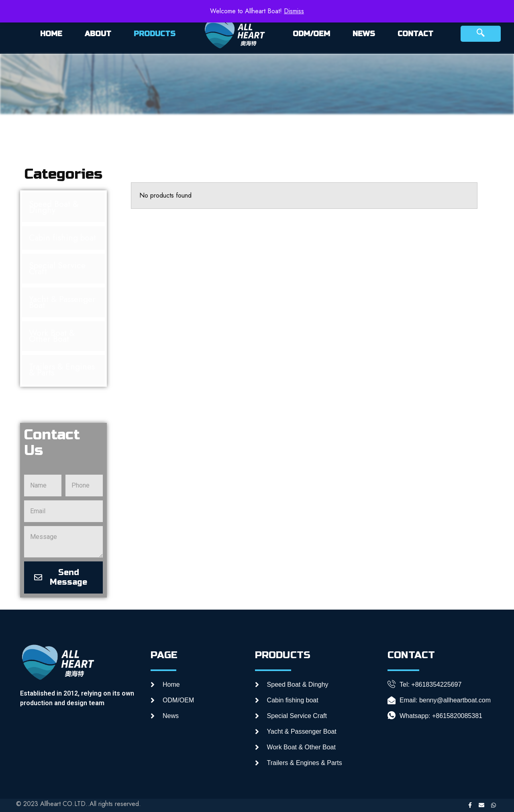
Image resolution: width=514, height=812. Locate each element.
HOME (51, 34)
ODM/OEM (311, 34)
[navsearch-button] (481, 34)
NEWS (364, 34)
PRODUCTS (155, 34)
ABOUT (98, 34)
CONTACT (415, 34)
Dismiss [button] (294, 11)
